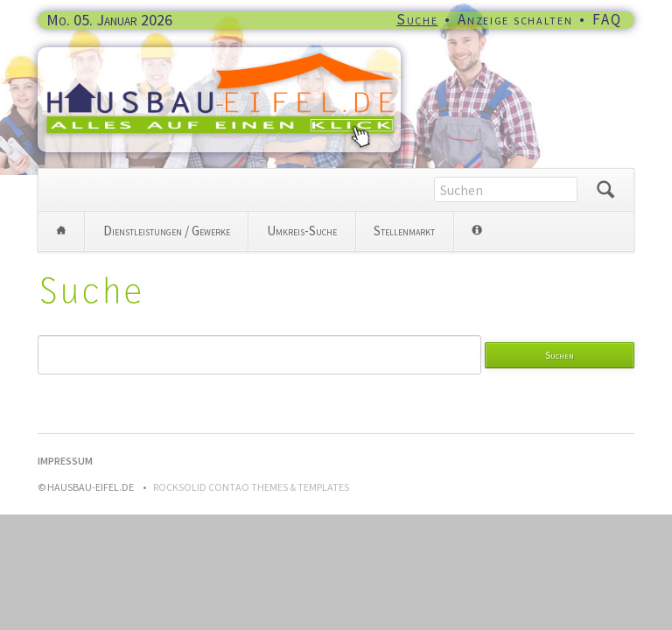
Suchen (605, 190)
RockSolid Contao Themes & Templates (251, 487)
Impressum (65, 461)
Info (476, 231)
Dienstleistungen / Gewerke (167, 231)
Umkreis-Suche (302, 231)
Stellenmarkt (404, 231)
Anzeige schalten (515, 19)
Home (61, 231)
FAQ (607, 19)
